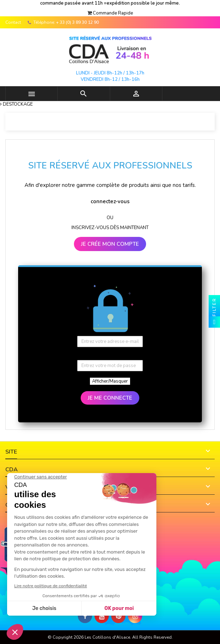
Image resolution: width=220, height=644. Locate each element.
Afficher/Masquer (110, 381)
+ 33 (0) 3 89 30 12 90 (77, 22)
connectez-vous (110, 201)
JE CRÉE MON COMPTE (110, 244)
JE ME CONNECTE (110, 398)
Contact (13, 22)
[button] (110, 13)
